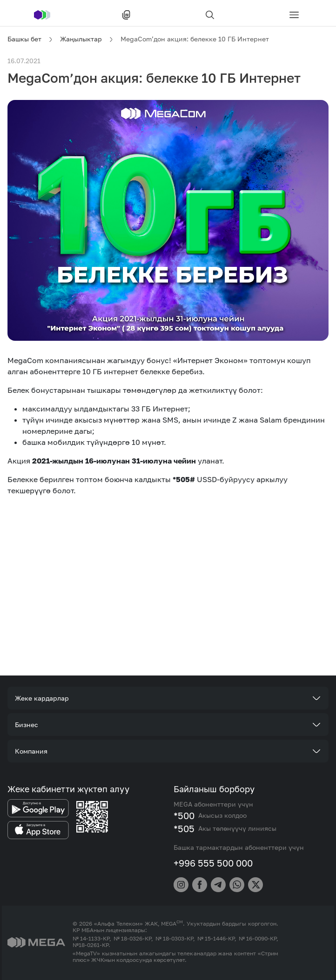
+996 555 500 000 (213, 863)
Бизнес (27, 725)
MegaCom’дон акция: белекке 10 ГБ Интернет (195, 39)
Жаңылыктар (81, 39)
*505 (184, 828)
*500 (184, 815)
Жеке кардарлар (42, 698)
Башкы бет (24, 39)
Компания (31, 751)
